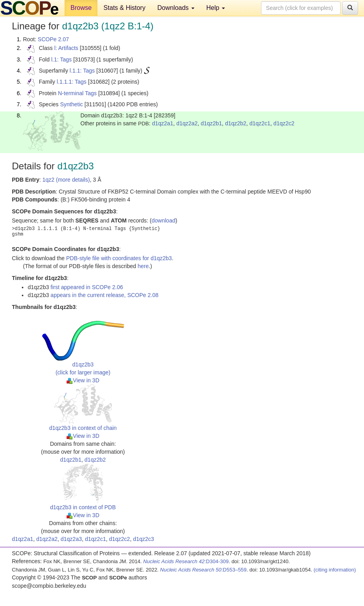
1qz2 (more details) (66, 180)
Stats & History (124, 8)
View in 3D (83, 380)
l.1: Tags (61, 59)
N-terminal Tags (77, 93)
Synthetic (72, 104)
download (164, 221)
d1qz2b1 (212, 123)
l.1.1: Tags (82, 71)
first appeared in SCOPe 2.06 (87, 287)
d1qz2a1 (163, 123)
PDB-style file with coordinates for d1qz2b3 (119, 258)
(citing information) (335, 570)
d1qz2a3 (71, 539)
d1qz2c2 (284, 123)
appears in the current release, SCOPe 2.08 (105, 295)
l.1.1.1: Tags (71, 82)
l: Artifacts (66, 48)
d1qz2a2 (187, 123)
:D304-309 (186, 561)
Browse (81, 8)
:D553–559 (203, 570)
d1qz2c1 (260, 123)
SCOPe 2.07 (53, 39)
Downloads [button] (176, 8)
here (143, 266)
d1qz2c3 (144, 539)
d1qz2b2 (236, 123)
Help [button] (216, 8)
